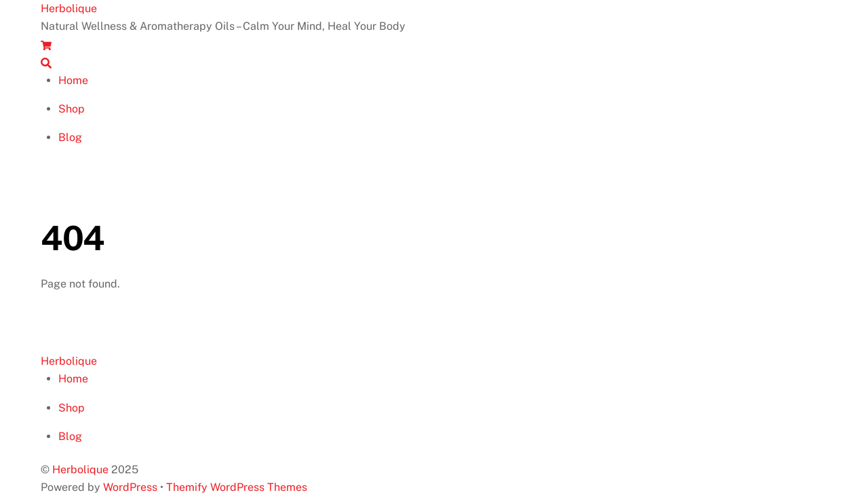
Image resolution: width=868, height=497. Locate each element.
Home (73, 80)
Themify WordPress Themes (237, 487)
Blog (70, 137)
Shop (72, 109)
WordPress (130, 487)
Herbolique (80, 470)
